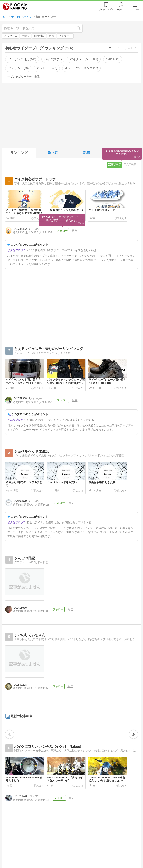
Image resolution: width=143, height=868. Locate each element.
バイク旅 (53, 59)
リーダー (106, 9)
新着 (86, 153)
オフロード (47, 68)
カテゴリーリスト (121, 48)
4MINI (113, 59)
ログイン (121, 9)
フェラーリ (65, 36)
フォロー (62, 231)
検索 (81, 28)
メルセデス (11, 36)
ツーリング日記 (22, 59)
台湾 (52, 36)
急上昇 (53, 153)
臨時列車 (39, 36)
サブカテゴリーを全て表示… (25, 77)
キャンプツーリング (81, 68)
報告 (74, 231)
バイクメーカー (84, 59)
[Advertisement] (71, 115)
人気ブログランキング (15, 7)
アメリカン (18, 68)
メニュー (135, 9)
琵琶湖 (25, 36)
